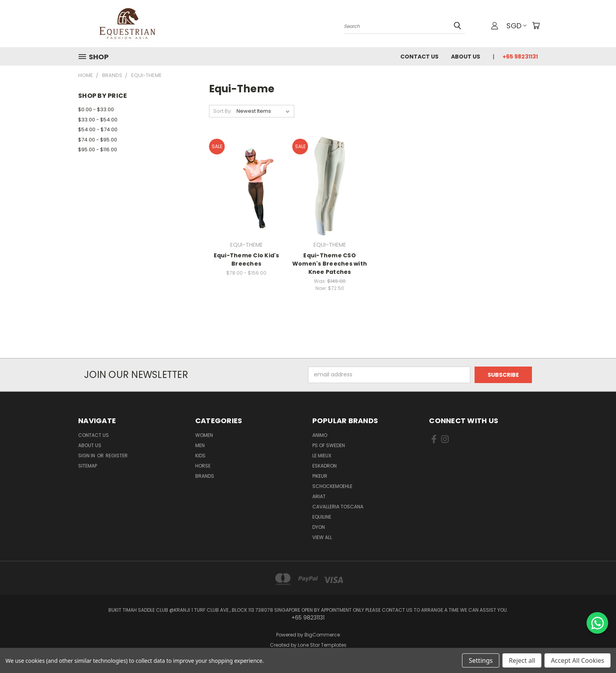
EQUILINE (322, 517)
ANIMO (320, 435)
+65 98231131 (520, 57)
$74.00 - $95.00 (98, 140)
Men (200, 445)
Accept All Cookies (577, 660)
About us (466, 57)
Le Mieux (322, 456)
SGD (516, 26)
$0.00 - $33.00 (96, 109)
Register (117, 456)
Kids (200, 456)
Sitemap (88, 466)
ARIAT (319, 496)
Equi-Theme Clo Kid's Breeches (247, 259)
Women (204, 435)
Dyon (319, 527)
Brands (205, 476)
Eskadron (324, 466)
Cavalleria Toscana (338, 507)
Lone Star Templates (322, 645)
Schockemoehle (332, 486)
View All (322, 537)
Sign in (87, 456)
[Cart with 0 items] (536, 26)
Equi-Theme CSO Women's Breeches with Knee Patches (330, 264)
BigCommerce (322, 635)
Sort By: (223, 111)
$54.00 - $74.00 (98, 129)
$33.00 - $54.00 (98, 120)
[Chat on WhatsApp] (597, 623)
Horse (203, 466)
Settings (481, 660)
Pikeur (320, 476)
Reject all (522, 660)
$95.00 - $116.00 (98, 149)
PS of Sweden (329, 445)
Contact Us (419, 57)
